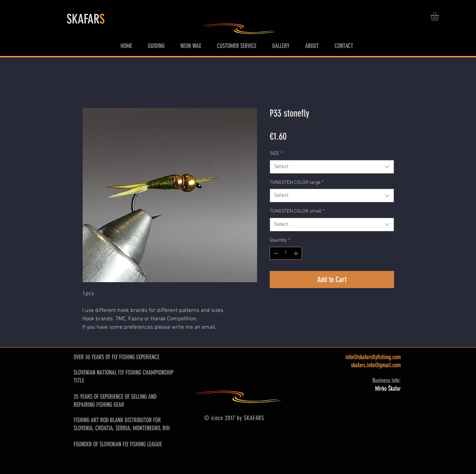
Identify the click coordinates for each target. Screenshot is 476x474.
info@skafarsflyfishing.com (373, 357)
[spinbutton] (286, 253)
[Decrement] (275, 253)
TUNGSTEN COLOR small (297, 211)
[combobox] (332, 167)
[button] (440, 16)
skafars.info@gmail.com (376, 365)
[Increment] (296, 253)
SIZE (276, 154)
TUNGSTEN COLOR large (297, 183)
